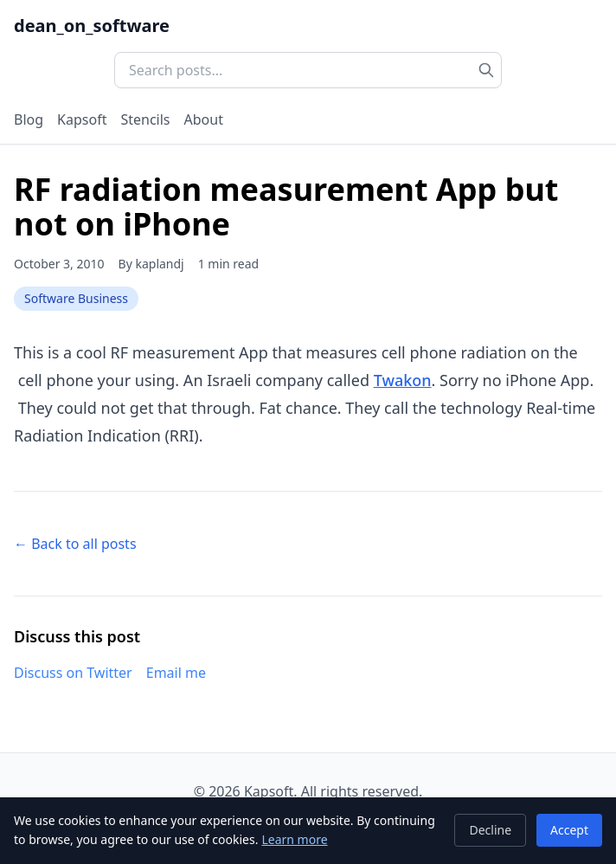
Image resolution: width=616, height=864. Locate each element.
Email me (176, 673)
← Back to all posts (75, 544)
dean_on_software (92, 26)
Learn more (294, 839)
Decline (490, 830)
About (204, 119)
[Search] (486, 70)
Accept (569, 830)
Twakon (403, 380)
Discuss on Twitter (73, 673)
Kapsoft (82, 119)
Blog (29, 119)
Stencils (145, 119)
